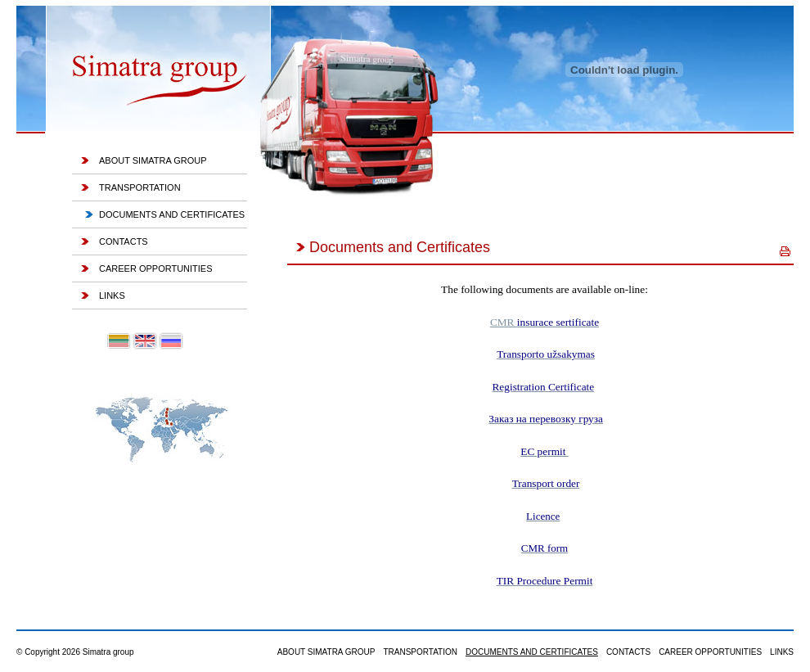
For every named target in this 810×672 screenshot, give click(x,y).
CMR (544, 322)
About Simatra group (153, 160)
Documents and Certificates (172, 214)
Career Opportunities (156, 268)
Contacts (124, 241)
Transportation (140, 187)
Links (112, 295)
